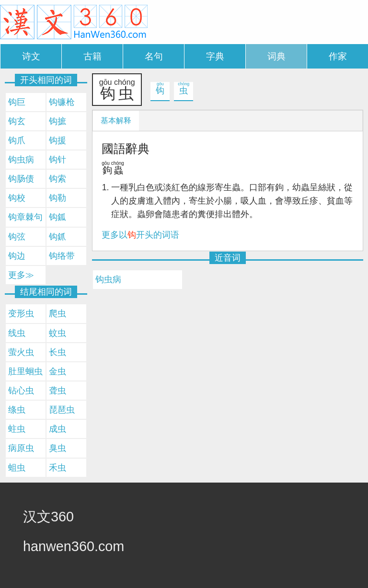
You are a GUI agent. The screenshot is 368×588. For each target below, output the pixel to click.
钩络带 (62, 256)
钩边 (17, 256)
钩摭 (57, 121)
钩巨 (17, 102)
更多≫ (21, 275)
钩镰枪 (62, 102)
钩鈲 (57, 217)
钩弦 (17, 237)
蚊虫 (57, 333)
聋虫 (57, 391)
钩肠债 (21, 179)
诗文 (31, 56)
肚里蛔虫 (25, 371)
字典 (215, 56)
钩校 (17, 198)
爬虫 (57, 313)
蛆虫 (17, 468)
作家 (338, 56)
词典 (276, 56)
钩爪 (17, 140)
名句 (154, 56)
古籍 (92, 56)
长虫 (57, 352)
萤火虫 (21, 352)
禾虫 (57, 468)
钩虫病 (108, 279)
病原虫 (21, 448)
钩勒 (57, 198)
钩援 (57, 140)
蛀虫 (17, 429)
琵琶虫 (62, 410)
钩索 (57, 179)
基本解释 (116, 121)
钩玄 (17, 121)
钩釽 (57, 237)
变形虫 (21, 313)
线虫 (17, 333)
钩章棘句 (25, 217)
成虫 (57, 429)
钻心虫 (21, 391)
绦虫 (17, 410)
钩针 (57, 160)
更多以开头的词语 (140, 235)
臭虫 (57, 448)
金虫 (57, 371)
